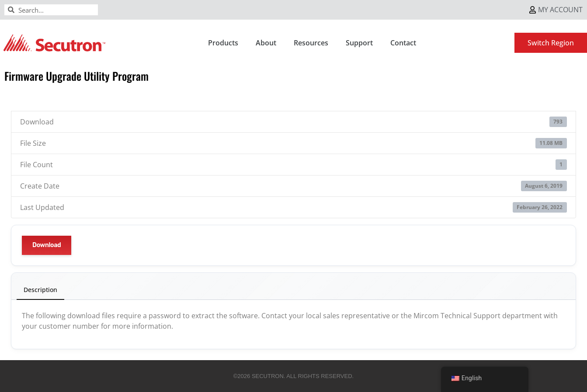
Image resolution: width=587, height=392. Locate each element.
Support (359, 43)
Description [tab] (40, 290)
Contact (403, 43)
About (266, 43)
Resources (311, 43)
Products (223, 43)
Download (47, 245)
